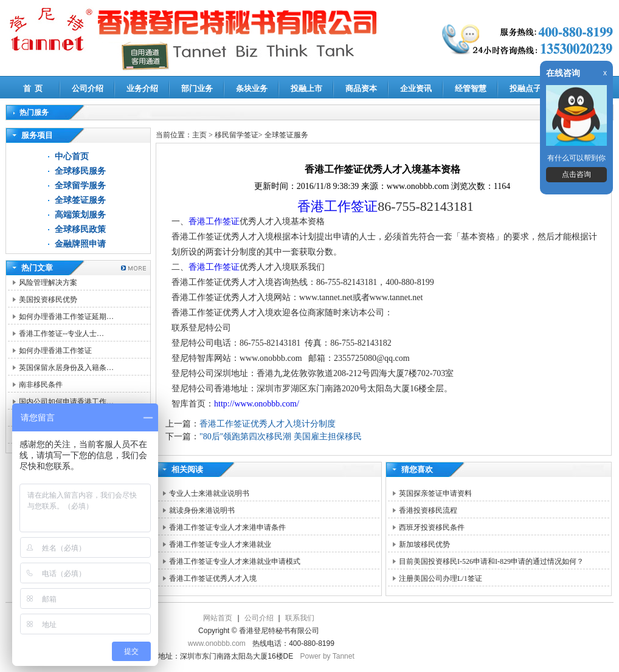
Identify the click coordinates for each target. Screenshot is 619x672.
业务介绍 (142, 88)
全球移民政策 (80, 229)
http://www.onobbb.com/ (257, 404)
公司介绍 (88, 88)
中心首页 (72, 156)
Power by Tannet (327, 656)
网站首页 (218, 618)
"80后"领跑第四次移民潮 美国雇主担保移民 (281, 437)
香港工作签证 (337, 206)
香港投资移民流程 (428, 510)
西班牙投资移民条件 (432, 527)
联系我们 (300, 618)
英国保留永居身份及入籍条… (66, 368)
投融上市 (306, 88)
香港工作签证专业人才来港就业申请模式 (235, 561)
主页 (199, 135)
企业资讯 (416, 88)
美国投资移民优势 (48, 300)
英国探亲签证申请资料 (435, 493)
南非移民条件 (41, 385)
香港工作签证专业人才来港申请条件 (227, 527)
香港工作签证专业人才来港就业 (220, 544)
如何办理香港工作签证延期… (66, 317)
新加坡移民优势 (424, 544)
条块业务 (252, 88)
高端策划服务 (80, 215)
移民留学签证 (237, 135)
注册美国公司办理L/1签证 (441, 578)
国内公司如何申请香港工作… (66, 402)
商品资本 (361, 88)
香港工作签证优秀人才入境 (213, 578)
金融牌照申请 (80, 244)
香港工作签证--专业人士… (61, 334)
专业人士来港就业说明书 (209, 493)
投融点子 (525, 88)
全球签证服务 (80, 200)
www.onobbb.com (217, 643)
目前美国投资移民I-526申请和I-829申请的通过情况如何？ (491, 561)
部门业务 (197, 88)
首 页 (33, 88)
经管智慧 (471, 88)
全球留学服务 (80, 186)
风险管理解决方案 (48, 283)
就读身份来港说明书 (202, 510)
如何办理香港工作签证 (55, 351)
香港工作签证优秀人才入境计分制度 (268, 424)
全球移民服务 (80, 171)
